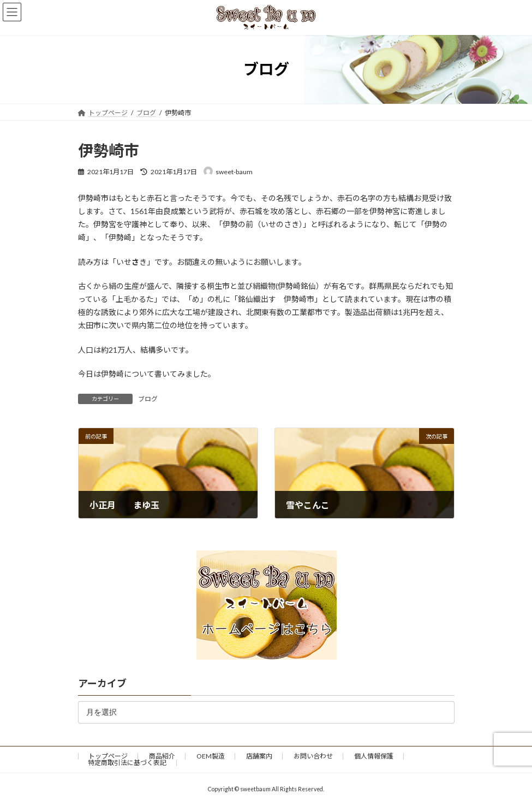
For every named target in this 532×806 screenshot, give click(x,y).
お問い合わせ (313, 756)
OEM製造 (211, 756)
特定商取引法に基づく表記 (127, 763)
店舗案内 (259, 756)
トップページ (108, 756)
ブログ (148, 399)
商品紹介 (162, 756)
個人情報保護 (374, 756)
